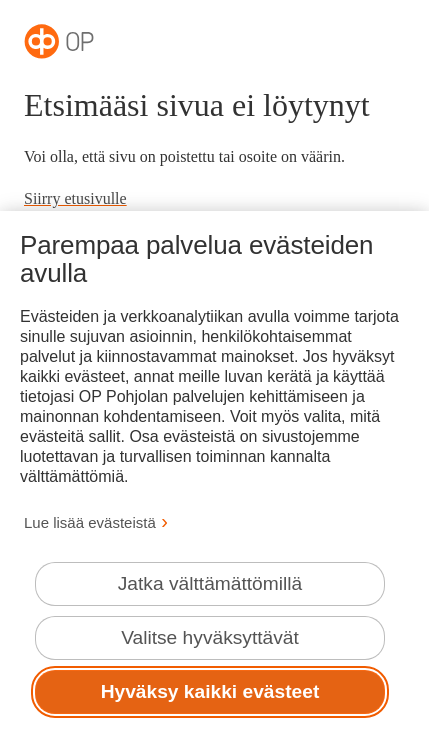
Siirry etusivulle (75, 198)
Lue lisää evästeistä (90, 522)
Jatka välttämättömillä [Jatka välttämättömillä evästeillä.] (210, 583)
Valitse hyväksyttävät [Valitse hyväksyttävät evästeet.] (210, 637)
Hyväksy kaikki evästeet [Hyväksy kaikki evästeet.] (210, 691)
